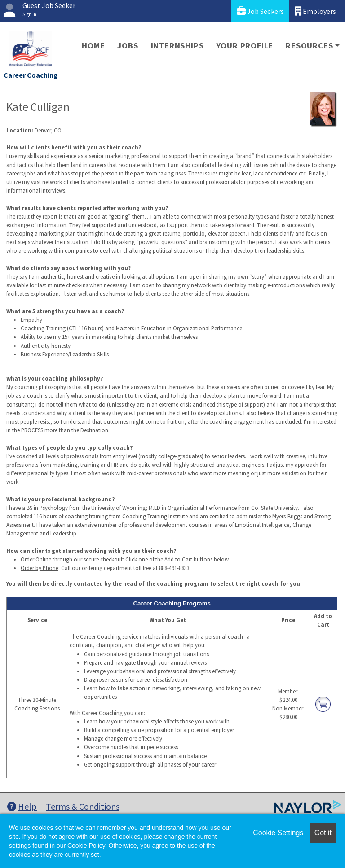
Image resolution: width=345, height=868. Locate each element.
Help (22, 806)
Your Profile (245, 46)
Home (93, 46)
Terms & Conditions (83, 806)
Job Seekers (260, 11)
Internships (177, 46)
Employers (315, 11)
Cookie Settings (278, 833)
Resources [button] (309, 46)
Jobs (128, 46)
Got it (323, 833)
